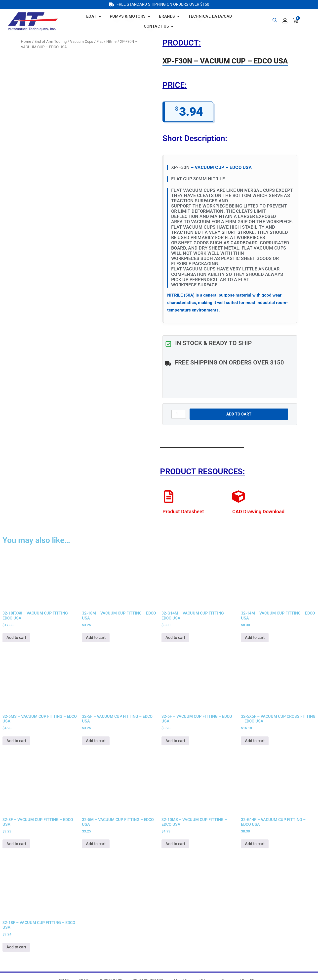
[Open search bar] (275, 20)
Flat (100, 42)
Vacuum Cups (82, 42)
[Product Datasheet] (169, 497)
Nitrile (111, 42)
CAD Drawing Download (258, 512)
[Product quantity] (179, 414)
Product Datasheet (183, 512)
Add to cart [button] (16, 638)
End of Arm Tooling (51, 42)
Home (26, 42)
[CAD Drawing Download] (238, 497)
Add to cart (239, 414)
